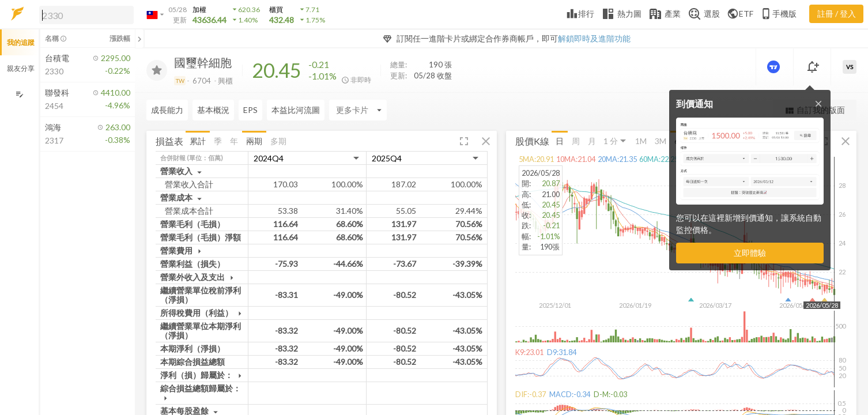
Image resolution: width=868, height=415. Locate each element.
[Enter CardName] (358, 110)
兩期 (254, 140)
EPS (250, 110)
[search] (86, 15)
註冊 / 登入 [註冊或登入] (837, 14)
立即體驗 (750, 253)
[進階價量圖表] (775, 67)
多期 (278, 140)
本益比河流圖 (296, 110)
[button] (84, 14)
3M (661, 140)
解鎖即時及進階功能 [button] (594, 38)
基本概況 (213, 110)
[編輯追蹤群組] (19, 94)
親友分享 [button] (21, 68)
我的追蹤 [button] (21, 42)
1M (641, 140)
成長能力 (167, 110)
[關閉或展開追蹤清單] (139, 39)
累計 (198, 140)
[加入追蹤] (157, 70)
